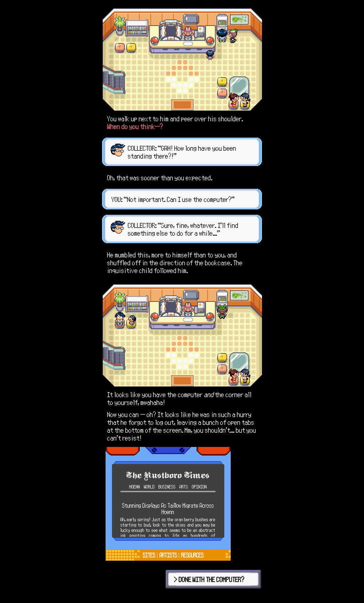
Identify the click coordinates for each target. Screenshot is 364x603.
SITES (149, 555)
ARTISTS (168, 555)
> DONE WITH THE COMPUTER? (209, 579)
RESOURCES (192, 555)
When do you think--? (135, 126)
